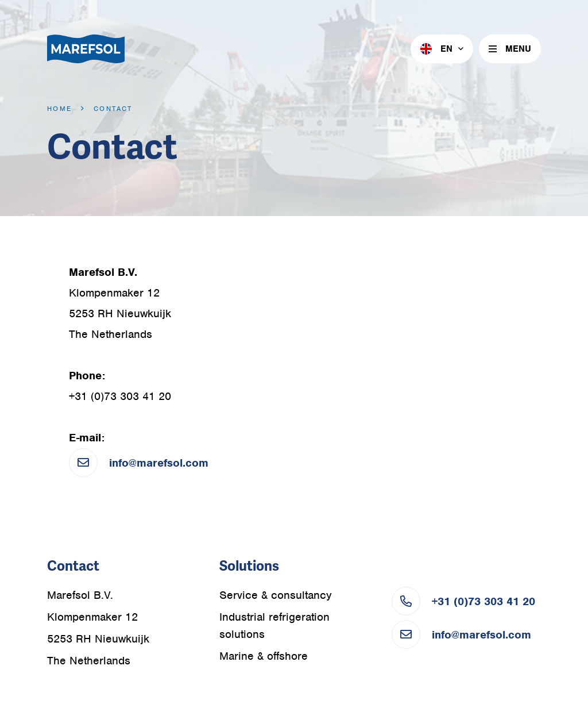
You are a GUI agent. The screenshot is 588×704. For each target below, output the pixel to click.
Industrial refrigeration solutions (274, 626)
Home (60, 109)
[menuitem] (442, 49)
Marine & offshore (264, 656)
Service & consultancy (276, 595)
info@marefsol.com (159, 463)
